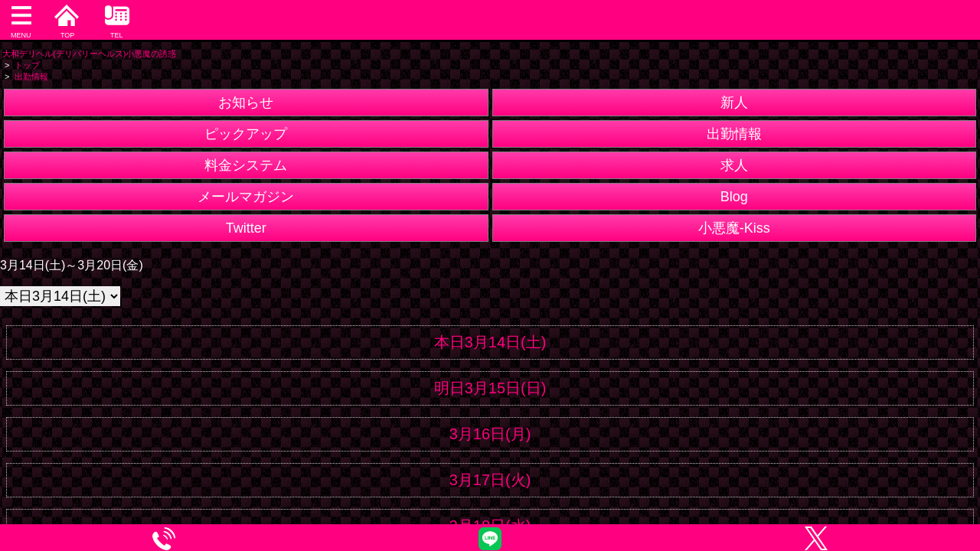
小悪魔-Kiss (734, 228)
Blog (734, 197)
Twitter (246, 228)
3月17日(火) (490, 480)
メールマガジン (246, 197)
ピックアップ (246, 134)
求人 (734, 165)
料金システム (246, 165)
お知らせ (246, 103)
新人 (734, 103)
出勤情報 (734, 134)
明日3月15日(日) (490, 388)
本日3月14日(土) (490, 342)
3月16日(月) (490, 434)
